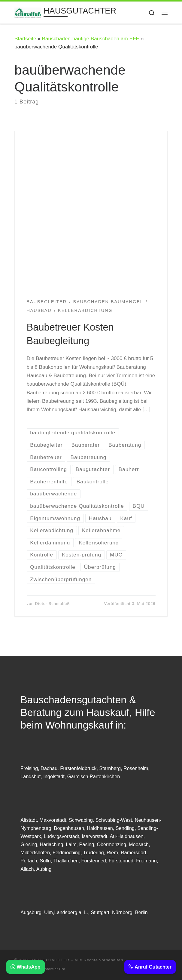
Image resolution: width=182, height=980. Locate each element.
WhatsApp (26, 967)
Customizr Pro (53, 969)
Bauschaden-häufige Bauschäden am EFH (91, 39)
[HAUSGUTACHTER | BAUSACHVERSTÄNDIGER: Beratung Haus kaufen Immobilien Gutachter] (28, 12)
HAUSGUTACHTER (50, 960)
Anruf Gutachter (150, 967)
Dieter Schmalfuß (52, 604)
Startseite (25, 39)
